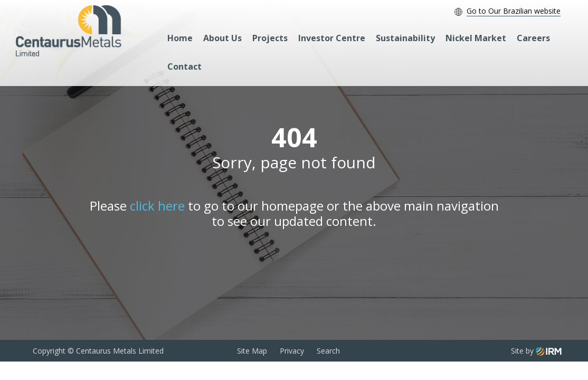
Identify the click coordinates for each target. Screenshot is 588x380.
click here (157, 206)
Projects (270, 38)
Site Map (252, 351)
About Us (222, 38)
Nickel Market (476, 38)
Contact (184, 66)
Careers (533, 38)
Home (180, 38)
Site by (536, 351)
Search (328, 351)
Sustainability (405, 38)
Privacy (292, 351)
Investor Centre (332, 38)
